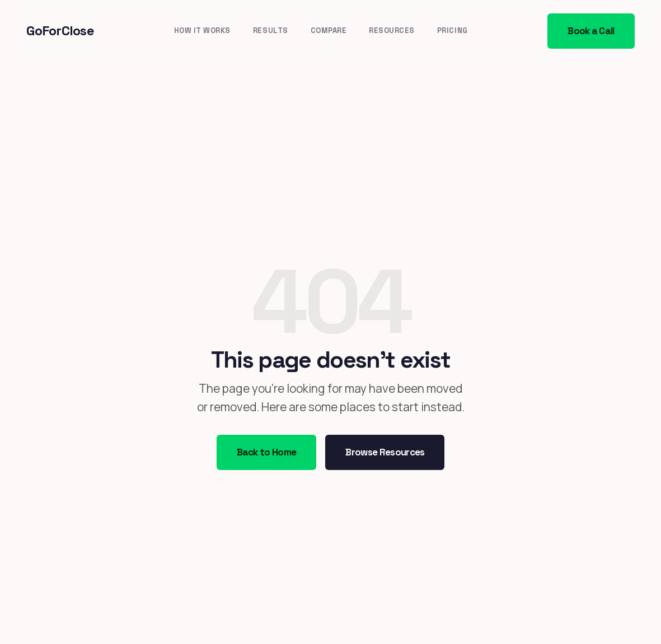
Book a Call (591, 31)
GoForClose (60, 30)
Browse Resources (385, 452)
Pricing (453, 30)
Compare (329, 30)
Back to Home (267, 452)
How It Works (202, 30)
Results (271, 30)
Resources (392, 30)
